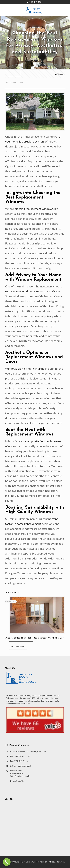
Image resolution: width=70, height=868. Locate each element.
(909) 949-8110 (21, 761)
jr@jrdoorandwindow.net (21, 766)
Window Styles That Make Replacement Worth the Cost (35, 638)
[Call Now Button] (7, 862)
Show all (59, 74)
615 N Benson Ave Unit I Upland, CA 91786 (28, 751)
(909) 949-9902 (36, 2)
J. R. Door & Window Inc (32, 862)
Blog (45, 862)
